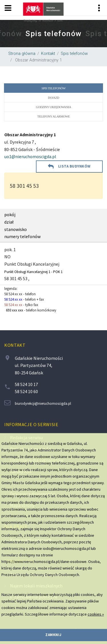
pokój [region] (10, 214)
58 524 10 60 (26, 391)
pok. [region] (9, 249)
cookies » (96, 614)
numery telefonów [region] (22, 236)
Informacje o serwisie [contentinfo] (31, 424)
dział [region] (9, 222)
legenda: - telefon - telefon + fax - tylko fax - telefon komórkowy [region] (30, 299)
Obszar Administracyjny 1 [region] (38, 60)
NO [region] (7, 257)
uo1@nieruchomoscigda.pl (30, 156)
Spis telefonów (74, 54)
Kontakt (48, 54)
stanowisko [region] (16, 229)
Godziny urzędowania (53, 107)
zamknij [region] (53, 635)
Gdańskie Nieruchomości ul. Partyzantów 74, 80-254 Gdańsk (39, 365)
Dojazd (53, 98)
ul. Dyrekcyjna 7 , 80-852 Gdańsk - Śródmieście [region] (32, 146)
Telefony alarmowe (54, 116)
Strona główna (22, 54)
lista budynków (74, 166)
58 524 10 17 (26, 384)
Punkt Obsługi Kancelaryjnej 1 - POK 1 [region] (33, 272)
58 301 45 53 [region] (24, 186)
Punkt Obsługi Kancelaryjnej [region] (32, 264)
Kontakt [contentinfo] (15, 345)
